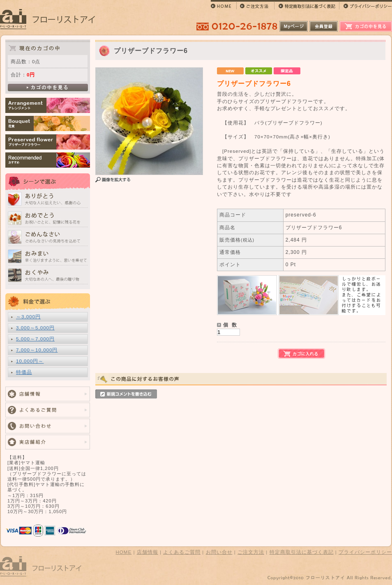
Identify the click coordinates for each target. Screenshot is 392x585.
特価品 (24, 372)
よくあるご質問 (182, 552)
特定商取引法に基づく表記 (302, 552)
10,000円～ (30, 361)
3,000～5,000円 (35, 328)
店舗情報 (148, 552)
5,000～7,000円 (35, 339)
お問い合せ (219, 552)
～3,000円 (28, 317)
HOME (123, 552)
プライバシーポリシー (365, 552)
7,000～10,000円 (37, 350)
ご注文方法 (251, 552)
